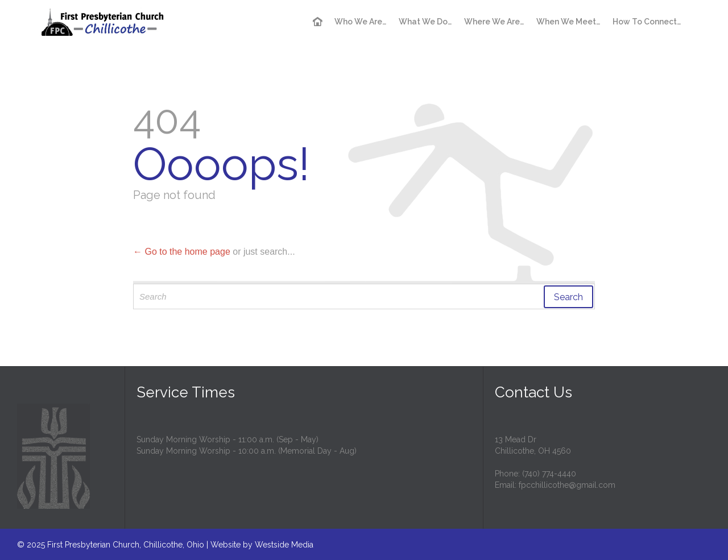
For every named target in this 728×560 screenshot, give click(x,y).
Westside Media (284, 545)
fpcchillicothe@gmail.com (567, 485)
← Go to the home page (182, 252)
